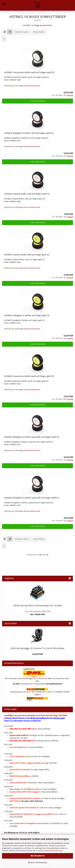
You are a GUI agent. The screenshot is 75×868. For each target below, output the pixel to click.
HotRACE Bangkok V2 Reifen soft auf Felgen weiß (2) (29, 133)
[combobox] (22, 32)
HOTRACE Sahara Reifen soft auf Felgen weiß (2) (27, 194)
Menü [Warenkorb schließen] (4, 4)
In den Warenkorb (38, 101)
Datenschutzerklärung (53, 851)
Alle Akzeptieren (37, 856)
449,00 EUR (37, 654)
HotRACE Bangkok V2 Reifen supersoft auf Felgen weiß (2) (31, 437)
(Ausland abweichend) (32, 86)
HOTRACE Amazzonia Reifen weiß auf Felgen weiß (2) (29, 72)
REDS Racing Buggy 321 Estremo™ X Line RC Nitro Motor (38, 648)
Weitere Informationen (38, 863)
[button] (5, 32)
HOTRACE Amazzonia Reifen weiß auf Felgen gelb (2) (29, 376)
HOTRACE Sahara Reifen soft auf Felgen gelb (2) (27, 255)
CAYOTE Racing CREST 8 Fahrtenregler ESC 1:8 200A (37, 606)
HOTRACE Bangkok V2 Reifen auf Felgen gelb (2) (27, 315)
